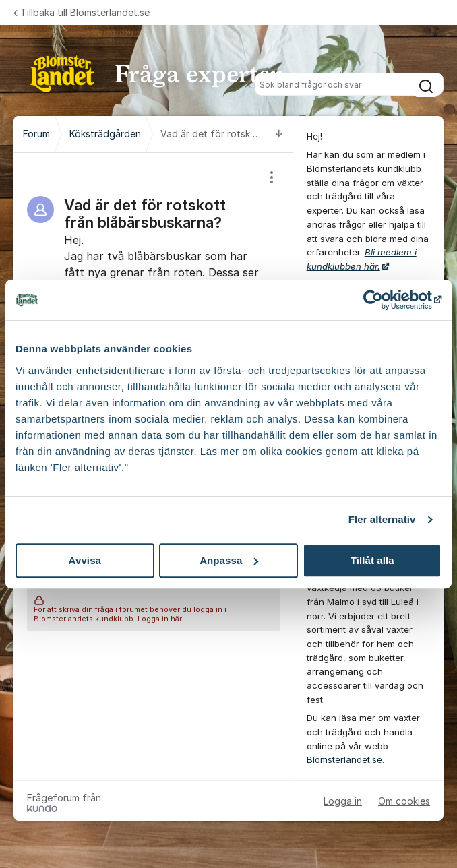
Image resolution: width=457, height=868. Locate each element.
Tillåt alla (372, 560)
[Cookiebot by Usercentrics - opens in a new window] (383, 300)
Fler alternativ (382, 519)
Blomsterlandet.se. (345, 759)
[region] (153, 273)
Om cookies (404, 801)
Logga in (343, 801)
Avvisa (85, 560)
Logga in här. (160, 619)
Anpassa (229, 560)
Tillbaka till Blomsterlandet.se (82, 12)
